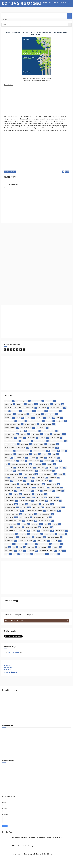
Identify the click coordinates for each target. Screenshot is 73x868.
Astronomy (42, 408)
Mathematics (19, 481)
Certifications (9, 421)
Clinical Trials (41, 428)
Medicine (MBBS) (26, 488)
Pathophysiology (10, 508)
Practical (18, 527)
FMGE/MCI (32, 458)
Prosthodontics (10, 534)
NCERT (6, 494)
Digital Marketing (40, 441)
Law (30, 478)
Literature (53, 478)
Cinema (49, 421)
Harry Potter (9, 468)
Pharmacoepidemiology (12, 514)
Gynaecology (38, 464)
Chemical (21, 421)
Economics (52, 444)
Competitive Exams (48, 431)
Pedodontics (36, 508)
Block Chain (8, 418)
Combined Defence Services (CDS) (14, 431)
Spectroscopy (44, 544)
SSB (14, 547)
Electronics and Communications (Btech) (43, 448)
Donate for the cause (10, 672)
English (54, 451)
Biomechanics (9, 414)
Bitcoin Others (50, 414)
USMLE (7, 554)
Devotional (26, 441)
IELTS (61, 468)
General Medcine (34, 461)
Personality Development (53, 508)
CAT (58, 418)
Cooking (24, 434)
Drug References (39, 444)
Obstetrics (52, 498)
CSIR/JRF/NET (58, 434)
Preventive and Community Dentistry (15, 531)
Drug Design (25, 444)
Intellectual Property (11, 474)
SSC (21, 547)
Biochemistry (27, 411)
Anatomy (31, 404)
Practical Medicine (32, 527)
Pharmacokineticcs (45, 514)
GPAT (57, 461)
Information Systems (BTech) (26, 471)
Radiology (39, 537)
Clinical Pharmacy (10, 428)
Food (42, 458)
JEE (6, 478)
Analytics (20, 404)
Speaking (32, 544)
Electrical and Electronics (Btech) (15, 448)
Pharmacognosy (29, 514)
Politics (7, 527)
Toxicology (31, 551)
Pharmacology (9, 518)
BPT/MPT (28, 418)
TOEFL (20, 551)
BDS (6, 411)
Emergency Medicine (23, 451)
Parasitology (34, 504)
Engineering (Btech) (40, 451)
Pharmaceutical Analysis (12, 511)
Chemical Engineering (35, 421)
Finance (7, 458)
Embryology (8, 451)
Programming (60, 531)
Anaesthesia (8, 404)
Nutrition (40, 498)
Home (5, 20)
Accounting (8, 401)
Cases (50, 418)
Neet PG (16, 494)
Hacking (50, 464)
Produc (34, 531)
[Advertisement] (36, 100)
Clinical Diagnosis (31, 424)
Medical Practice (36, 484)
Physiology (35, 524)
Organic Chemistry (25, 501)
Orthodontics (40, 501)
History (52, 468)
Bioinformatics (54, 411)
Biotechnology (36, 414)
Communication (33, 431)
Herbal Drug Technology (25, 468)
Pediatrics (23, 508)
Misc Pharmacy (9, 491)
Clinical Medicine (46, 424)
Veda (15, 554)
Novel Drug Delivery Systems (13, 498)
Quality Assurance (10, 537)
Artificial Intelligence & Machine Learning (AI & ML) (19, 408)
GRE (6, 464)
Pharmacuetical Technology (13, 521)
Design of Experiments (11, 441)
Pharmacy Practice (44, 521)
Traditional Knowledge (46, 551)
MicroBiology (42, 488)
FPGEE (22, 461)
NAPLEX (59, 491)
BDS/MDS (16, 411)
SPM (6, 547)
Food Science (52, 458)
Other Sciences (9, 504)
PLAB (46, 524)
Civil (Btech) (60, 421)
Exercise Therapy (23, 454)
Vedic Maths (26, 554)
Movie (37, 491)
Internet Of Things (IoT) (47, 474)
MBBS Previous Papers (42, 481)
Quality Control (26, 537)
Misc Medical (56, 488)
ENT (63, 451)
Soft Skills (21, 544)
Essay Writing (9, 454)
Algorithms (49, 401)
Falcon (35, 454)
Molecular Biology (24, 491)
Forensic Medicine (10, 461)
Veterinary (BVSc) (40, 554)
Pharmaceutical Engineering (34, 511)
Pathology (46, 504)
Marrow (7, 481)
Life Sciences (40, 478)
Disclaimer (7, 665)
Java (60, 474)
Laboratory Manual (18, 478)
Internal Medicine (29, 474)
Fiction (45, 454)
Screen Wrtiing (42, 541)
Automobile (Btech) (57, 408)
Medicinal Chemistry (11, 488)
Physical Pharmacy (10, 524)
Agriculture (36, 401)
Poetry (55, 524)
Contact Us (7, 670)
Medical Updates (51, 484)
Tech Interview (9, 551)
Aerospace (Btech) (22, 401)
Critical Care (35, 434)
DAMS (20, 438)
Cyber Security (9, 438)
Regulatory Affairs (53, 537)
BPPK (19, 418)
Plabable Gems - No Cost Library (23, 846)
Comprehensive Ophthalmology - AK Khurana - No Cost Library (32, 854)
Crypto (47, 434)
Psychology (35, 534)
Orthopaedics (54, 501)
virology (53, 554)
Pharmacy (30, 521)
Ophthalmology (9, 501)
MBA (29, 481)
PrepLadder (46, 527)
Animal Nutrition (45, 404)
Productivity (46, 531)
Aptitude (58, 404)
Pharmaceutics (52, 511)
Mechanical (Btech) (10, 484)
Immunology (8, 471)
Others (22, 504)
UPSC (60, 551)
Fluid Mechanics (19, 458)
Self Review (8, 544)
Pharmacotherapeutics (41, 518)
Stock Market (43, 547)
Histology (41, 468)
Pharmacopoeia (24, 518)
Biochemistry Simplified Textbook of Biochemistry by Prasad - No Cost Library (37, 838)
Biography (41, 411)
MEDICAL (24, 484)
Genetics (47, 461)
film (54, 454)
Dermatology (55, 438)
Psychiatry (23, 534)
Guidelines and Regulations (20, 464)
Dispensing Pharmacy (57, 441)
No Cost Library (14, 652)
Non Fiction (39, 494)
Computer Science (10, 172)
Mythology (48, 491)
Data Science (31, 438)
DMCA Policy (8, 668)
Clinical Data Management (12, 424)
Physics (24, 524)
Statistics (31, 547)
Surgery (55, 547)
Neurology (27, 494)
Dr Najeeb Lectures (10, 444)
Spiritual (57, 544)
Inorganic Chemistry (46, 471)
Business (39, 418)
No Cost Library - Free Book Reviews (21, 3)
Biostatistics (22, 414)
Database (43, 438)
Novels (29, 498)
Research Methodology (25, 541)
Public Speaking (49, 534)
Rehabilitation (9, 541)
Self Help (54, 541)
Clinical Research (26, 428)
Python (61, 534)
